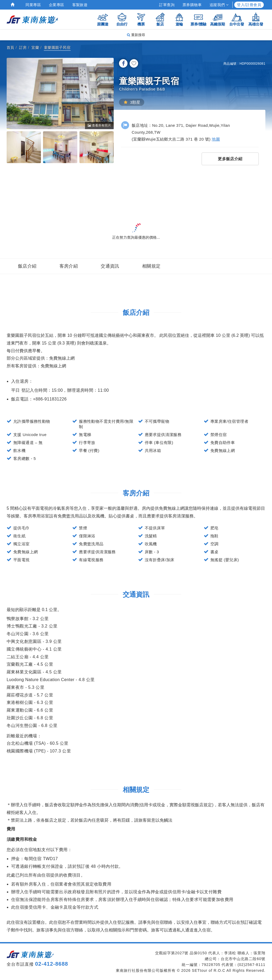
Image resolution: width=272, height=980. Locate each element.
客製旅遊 (80, 5)
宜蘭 (35, 47)
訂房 (23, 47)
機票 (141, 19)
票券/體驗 (198, 19)
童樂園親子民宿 (57, 47)
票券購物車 (192, 5)
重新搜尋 (136, 35)
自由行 (122, 19)
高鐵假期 (218, 19)
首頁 (10, 47)
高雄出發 (256, 19)
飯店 (160, 19)
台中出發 (237, 19)
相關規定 (151, 266)
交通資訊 (110, 266)
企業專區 (57, 5)
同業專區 (33, 5)
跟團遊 (103, 19)
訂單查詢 (167, 5)
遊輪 (179, 19)
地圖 (216, 139)
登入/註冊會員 (249, 5)
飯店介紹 (27, 266)
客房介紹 (69, 266)
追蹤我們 (219, 5)
